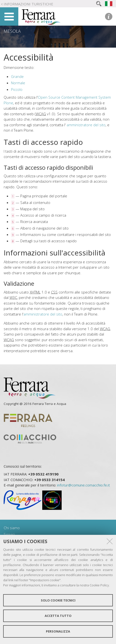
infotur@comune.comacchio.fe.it (84, 485)
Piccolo (17, 89)
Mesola (12, 31)
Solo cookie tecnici (58, 600)
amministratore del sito (86, 125)
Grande (17, 76)
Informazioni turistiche (28, 4)
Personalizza (58, 631)
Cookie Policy (99, 585)
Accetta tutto (58, 616)
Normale (18, 83)
